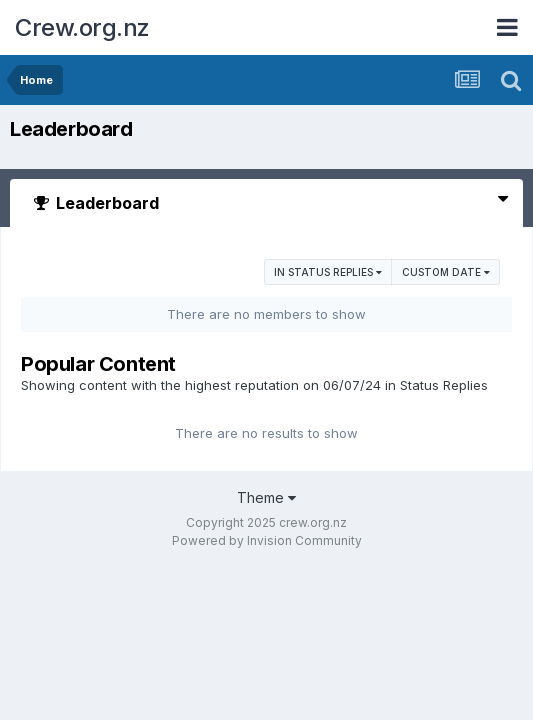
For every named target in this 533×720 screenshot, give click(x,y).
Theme (266, 497)
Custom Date (446, 272)
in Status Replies (328, 272)
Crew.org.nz (82, 27)
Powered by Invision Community (267, 540)
